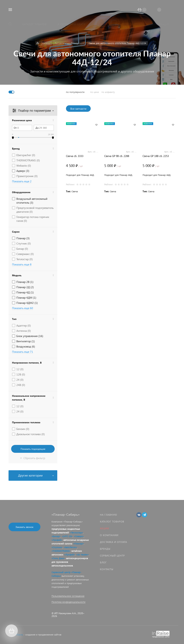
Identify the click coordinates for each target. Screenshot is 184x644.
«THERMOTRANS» (61, 551)
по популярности (75, 92)
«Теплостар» (77, 533)
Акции (104, 528)
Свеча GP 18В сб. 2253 (156, 156)
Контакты (107, 569)
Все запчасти (78, 109)
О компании (109, 535)
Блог (103, 562)
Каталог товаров (112, 522)
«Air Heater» (82, 555)
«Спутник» (57, 547)
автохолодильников (62, 566)
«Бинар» (56, 536)
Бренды (105, 549)
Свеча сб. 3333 (75, 156)
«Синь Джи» (58, 558)
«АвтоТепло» (70, 547)
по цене (95, 92)
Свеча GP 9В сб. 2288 (117, 156)
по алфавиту (108, 92)
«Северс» (79, 536)
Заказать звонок (24, 527)
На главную (108, 515)
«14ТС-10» (67, 536)
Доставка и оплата (113, 542)
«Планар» (79, 544)
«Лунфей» (57, 540)
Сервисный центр (112, 556)
